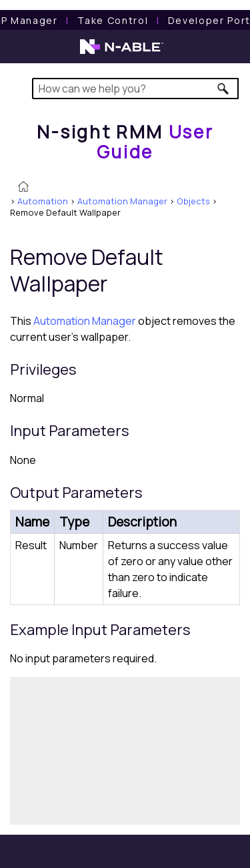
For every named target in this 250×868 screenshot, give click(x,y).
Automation (43, 201)
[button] (224, 89)
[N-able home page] (122, 53)
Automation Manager (122, 201)
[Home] (125, 141)
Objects (193, 201)
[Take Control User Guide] (113, 20)
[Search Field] (136, 89)
